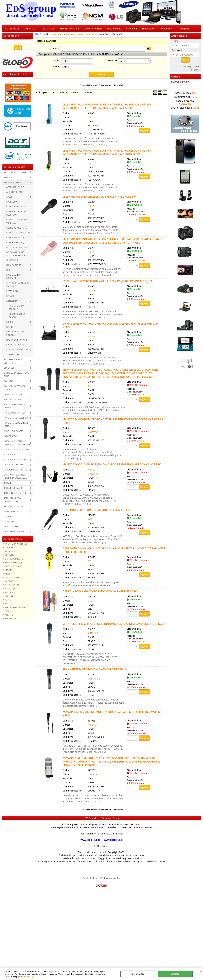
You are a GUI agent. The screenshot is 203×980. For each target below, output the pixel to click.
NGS (90, 521)
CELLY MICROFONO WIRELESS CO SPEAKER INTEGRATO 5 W (100, 199)
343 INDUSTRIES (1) (14, 561)
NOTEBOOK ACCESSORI (15, 462)
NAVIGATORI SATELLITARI (16, 451)
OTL (90, 563)
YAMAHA (92, 727)
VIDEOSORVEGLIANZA (15, 533)
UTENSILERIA (10, 523)
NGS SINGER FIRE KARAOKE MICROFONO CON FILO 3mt (97, 512)
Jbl (89, 388)
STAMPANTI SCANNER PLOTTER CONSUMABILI (16, 478)
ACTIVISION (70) (12, 587)
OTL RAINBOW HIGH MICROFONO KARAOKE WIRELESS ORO (100, 593)
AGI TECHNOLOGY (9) (15, 609)
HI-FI (9, 272)
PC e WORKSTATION (14, 467)
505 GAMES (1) (12, 579)
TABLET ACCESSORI (13, 490)
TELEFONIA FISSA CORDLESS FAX (12, 502)
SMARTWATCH (11, 513)
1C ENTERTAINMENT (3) (16, 546)
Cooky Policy (28, 976)
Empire (91, 292)
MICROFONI (12, 303)
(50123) (11, 621)
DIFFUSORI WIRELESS (17, 249)
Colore (56, 68)
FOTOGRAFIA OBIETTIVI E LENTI (16, 426)
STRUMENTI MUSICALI (17, 351)
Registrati (196, 72)
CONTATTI (185, 30)
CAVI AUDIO (12, 204)
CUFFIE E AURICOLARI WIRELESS (17, 223)
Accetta (175, 974)
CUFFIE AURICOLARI (16, 209)
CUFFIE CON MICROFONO (19, 235)
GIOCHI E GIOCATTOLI (15, 433)
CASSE (9, 199)
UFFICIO (8, 518)
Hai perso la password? (189, 69)
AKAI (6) (9, 613)
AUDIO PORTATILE (15, 194)
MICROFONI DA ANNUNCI (16, 309)
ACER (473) (10, 583)
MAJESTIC (93, 434)
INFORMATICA (11, 438)
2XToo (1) (9, 557)
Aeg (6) (8, 602)
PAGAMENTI (167, 30)
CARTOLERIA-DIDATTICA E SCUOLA (16, 376)
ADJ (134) (9, 598)
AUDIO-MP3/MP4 (12, 184)
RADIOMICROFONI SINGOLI (15, 335)
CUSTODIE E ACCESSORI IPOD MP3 (18, 287)
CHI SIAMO (30, 30)
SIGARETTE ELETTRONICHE (17, 472)
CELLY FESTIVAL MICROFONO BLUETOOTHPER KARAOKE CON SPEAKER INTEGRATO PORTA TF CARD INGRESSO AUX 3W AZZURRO (107, 108)
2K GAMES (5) (11, 553)
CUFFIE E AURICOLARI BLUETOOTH (17, 215)
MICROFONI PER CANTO (17, 317)
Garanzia (113, 63)
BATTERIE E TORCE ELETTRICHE (13, 363)
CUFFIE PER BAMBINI (17, 239)
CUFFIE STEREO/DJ (15, 244)
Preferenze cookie (110, 880)
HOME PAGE (12, 30)
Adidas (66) (10, 594)
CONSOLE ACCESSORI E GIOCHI (15, 390)
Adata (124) (10, 591)
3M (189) (9, 572)
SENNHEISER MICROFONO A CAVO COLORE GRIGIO (95, 671)
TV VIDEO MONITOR (14, 508)
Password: (177, 52)
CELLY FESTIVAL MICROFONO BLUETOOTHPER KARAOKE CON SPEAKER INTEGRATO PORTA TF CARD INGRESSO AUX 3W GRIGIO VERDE (107, 154)
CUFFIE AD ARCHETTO (17, 230)
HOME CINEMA (14, 267)
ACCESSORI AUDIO (15, 189)
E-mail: (175, 43)
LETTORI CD (12, 293)
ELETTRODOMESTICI (14, 401)
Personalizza (138, 974)
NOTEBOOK (10, 456)
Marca (56, 63)
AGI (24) (9, 606)
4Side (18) (10, 576)
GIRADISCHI (12, 262)
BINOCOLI (9, 370)
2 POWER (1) (11, 549)
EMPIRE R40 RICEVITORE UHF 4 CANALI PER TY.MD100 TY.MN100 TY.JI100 (108, 283)
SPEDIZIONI (149, 30)
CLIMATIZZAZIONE (13, 396)
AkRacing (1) (11, 617)
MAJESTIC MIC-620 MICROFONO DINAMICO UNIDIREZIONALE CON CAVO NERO (112, 466)
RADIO (10, 329)
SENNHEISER (94, 635)
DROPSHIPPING (93, 30)
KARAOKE (11, 298)
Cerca (56, 51)
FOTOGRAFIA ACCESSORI (16, 420)
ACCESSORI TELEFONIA (15, 174)
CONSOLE (9, 383)
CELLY (91, 119)
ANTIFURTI (9, 179)
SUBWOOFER (13, 356)
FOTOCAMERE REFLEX (15, 415)
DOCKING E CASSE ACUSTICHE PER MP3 (16, 256)
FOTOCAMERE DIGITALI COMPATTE (15, 408)
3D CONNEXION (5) (14, 564)
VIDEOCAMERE (11, 528)
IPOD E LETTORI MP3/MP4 (14, 279)
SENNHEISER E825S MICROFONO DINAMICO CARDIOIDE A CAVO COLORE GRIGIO (113, 626)
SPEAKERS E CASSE (15, 347)
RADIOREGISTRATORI (17, 342)
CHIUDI (200, 971)
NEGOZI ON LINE (69, 30)
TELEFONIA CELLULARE (15, 495)
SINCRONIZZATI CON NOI (122, 30)
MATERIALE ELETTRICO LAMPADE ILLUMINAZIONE (17, 445)
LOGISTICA (48, 30)
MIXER (10, 324)
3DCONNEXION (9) (14, 568)
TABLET (7, 485)
